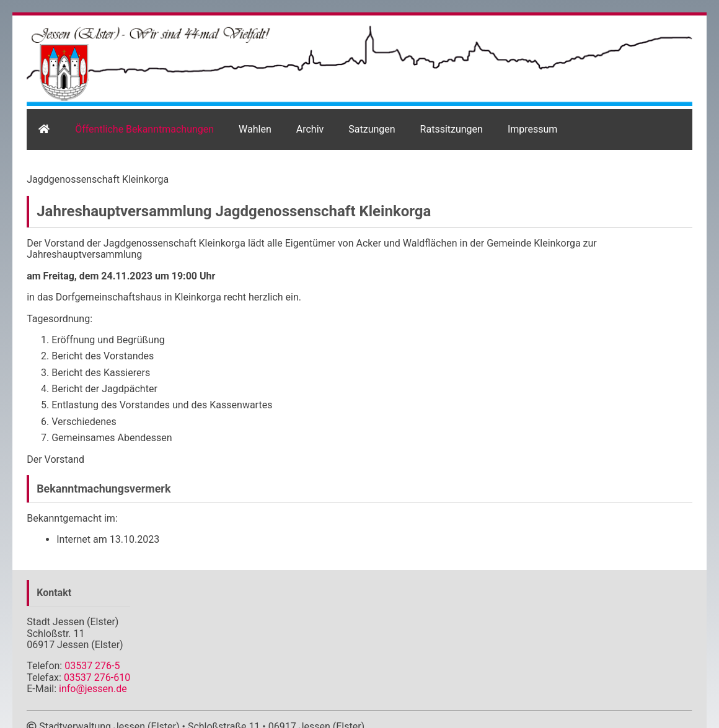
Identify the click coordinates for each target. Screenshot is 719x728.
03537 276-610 (97, 678)
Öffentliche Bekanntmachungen (144, 129)
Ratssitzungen (452, 129)
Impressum (533, 129)
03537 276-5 (92, 666)
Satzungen (372, 129)
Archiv (310, 129)
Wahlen (255, 129)
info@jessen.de (93, 689)
